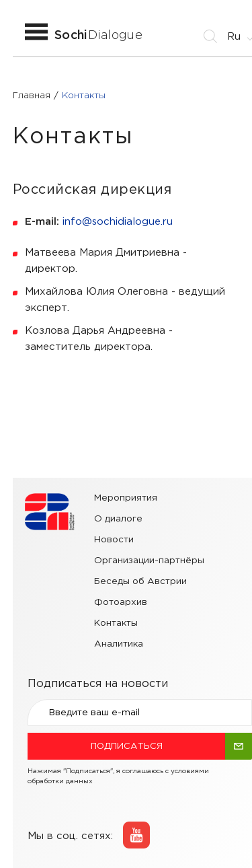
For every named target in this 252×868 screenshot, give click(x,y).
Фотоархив (121, 602)
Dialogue (98, 36)
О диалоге (118, 519)
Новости (114, 540)
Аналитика (119, 644)
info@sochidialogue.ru (118, 222)
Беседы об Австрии (140, 581)
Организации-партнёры (149, 560)
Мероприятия (126, 498)
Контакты (116, 623)
